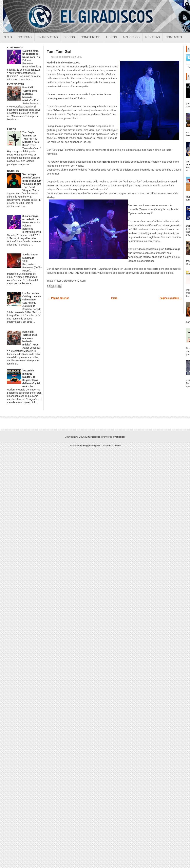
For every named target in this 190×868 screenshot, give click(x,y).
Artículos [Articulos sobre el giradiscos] (131, 37)
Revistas (152, 37)
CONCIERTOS (15, 47)
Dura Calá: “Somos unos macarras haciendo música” (30, 94)
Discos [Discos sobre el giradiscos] (69, 37)
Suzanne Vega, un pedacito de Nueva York (30, 54)
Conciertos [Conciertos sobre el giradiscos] (90, 37)
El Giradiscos (93, 437)
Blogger (121, 437)
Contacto (174, 37)
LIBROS (11, 129)
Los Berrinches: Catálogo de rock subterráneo (32, 296)
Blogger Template (92, 446)
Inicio (7, 37)
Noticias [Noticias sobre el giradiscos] (25, 37)
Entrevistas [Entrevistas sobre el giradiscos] (48, 37)
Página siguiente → (171, 298)
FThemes (117, 446)
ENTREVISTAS (15, 84)
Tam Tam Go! (59, 52)
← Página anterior (58, 298)
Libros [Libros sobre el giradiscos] (112, 37)
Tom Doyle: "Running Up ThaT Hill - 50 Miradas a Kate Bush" (31, 139)
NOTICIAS (13, 171)
